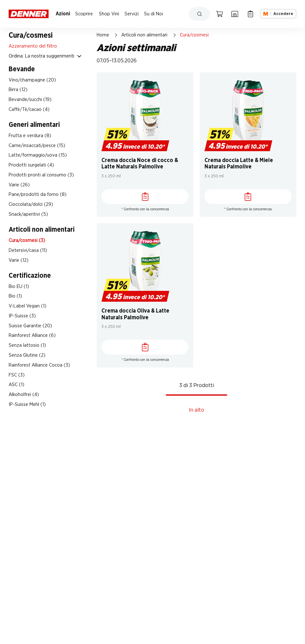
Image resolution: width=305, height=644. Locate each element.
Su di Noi (153, 14)
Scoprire (84, 14)
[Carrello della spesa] (219, 14)
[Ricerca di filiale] (235, 14)
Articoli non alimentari (144, 35)
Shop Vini (109, 14)
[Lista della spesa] (250, 14)
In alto (197, 410)
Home (103, 35)
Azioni (63, 14)
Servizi (132, 14)
